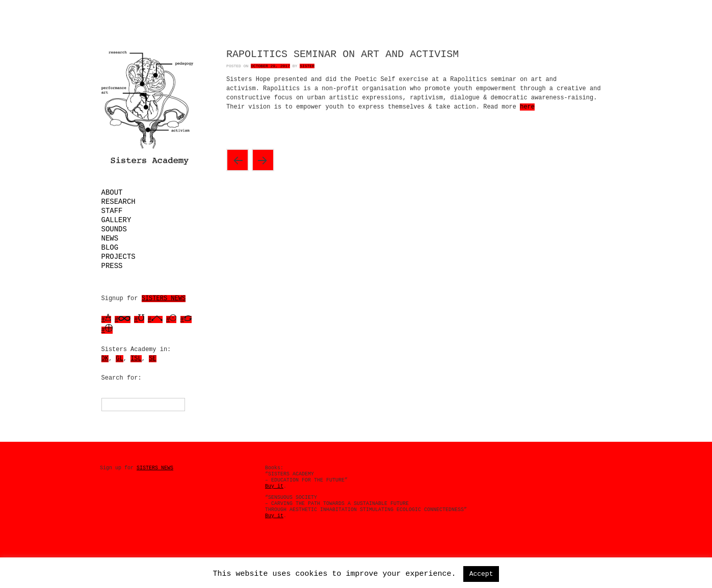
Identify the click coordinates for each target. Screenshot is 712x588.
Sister (307, 66)
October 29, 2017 (270, 66)
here (527, 107)
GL (119, 359)
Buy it (274, 486)
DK (105, 359)
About (112, 193)
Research (118, 202)
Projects (118, 257)
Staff (112, 211)
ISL (136, 359)
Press (112, 266)
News (110, 238)
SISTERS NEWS (164, 299)
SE (152, 359)
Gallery (116, 220)
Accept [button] (481, 574)
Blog (110, 248)
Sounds (114, 229)
